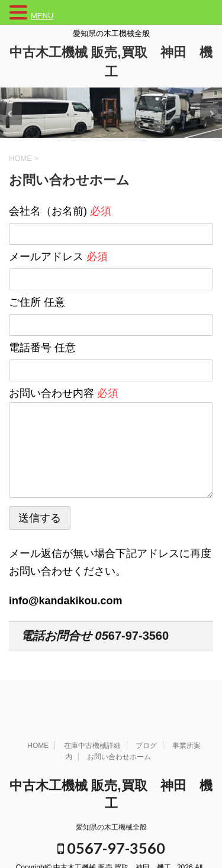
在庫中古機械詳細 (92, 746)
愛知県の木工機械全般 (111, 827)
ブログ (146, 746)
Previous (11, 114)
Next (211, 114)
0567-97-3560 (111, 848)
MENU (42, 16)
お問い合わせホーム (119, 757)
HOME (38, 746)
